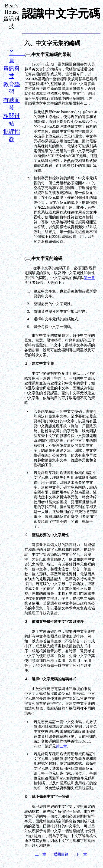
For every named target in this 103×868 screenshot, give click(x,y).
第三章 (61, 746)
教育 (9, 84)
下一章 (81, 854)
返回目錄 (61, 854)
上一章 (41, 854)
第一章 (89, 278)
